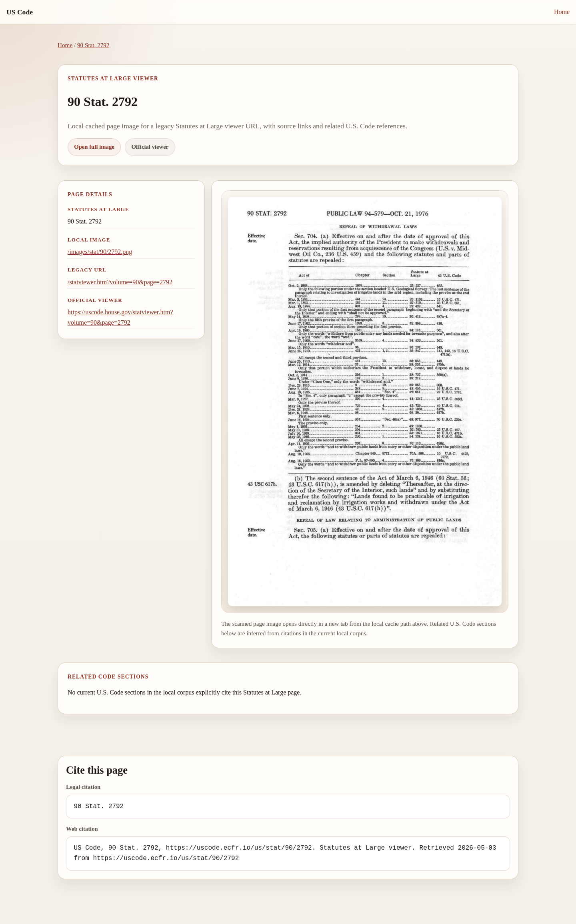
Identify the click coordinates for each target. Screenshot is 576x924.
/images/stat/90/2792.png (100, 252)
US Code (20, 12)
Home (562, 12)
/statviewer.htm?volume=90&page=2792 (120, 282)
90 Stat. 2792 (93, 45)
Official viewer (150, 147)
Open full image (94, 147)
